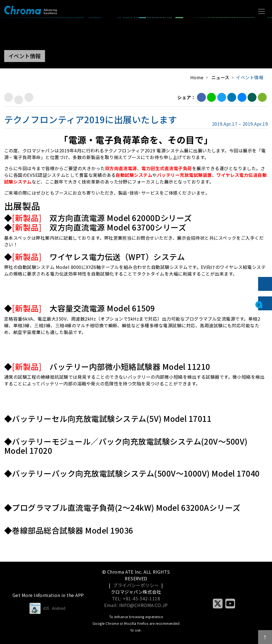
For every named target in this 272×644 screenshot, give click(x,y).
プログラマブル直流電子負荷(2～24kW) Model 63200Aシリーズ (126, 507)
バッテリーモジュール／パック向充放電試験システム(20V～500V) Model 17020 (126, 446)
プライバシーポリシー (136, 585)
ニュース (220, 77)
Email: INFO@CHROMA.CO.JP (136, 605)
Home (197, 77)
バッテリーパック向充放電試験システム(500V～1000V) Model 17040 (136, 473)
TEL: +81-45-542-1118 (136, 598)
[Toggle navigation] (261, 11)
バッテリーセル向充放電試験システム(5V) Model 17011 (112, 418)
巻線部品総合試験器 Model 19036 (73, 530)
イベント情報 (250, 77)
